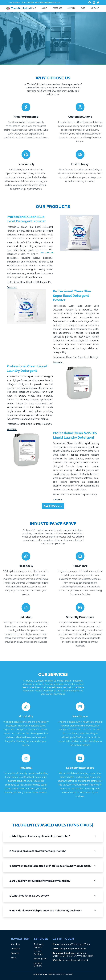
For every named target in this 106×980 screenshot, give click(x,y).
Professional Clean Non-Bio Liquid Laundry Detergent (75, 435)
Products (57, 8)
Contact (95, 8)
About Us (16, 944)
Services (71, 8)
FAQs (83, 8)
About (44, 8)
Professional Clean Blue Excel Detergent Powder (26, 219)
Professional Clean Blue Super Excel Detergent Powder (72, 296)
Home (34, 8)
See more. (12, 287)
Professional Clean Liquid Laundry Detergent (27, 368)
